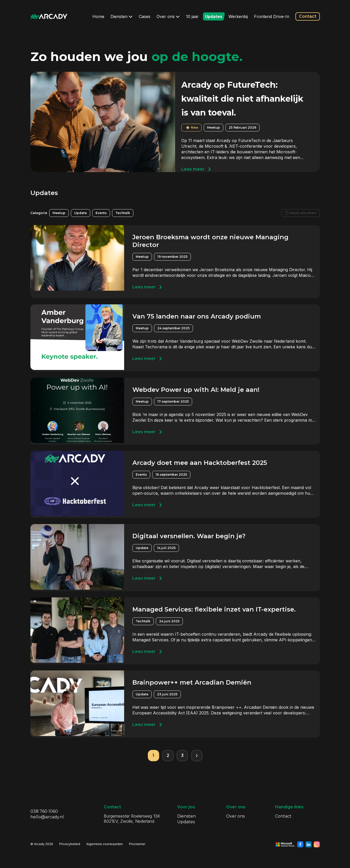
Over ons (168, 16)
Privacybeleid (70, 844)
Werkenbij (238, 16)
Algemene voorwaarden (105, 844)
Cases (145, 16)
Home (98, 16)
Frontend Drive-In (272, 16)
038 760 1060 (44, 811)
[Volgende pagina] (197, 756)
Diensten (122, 16)
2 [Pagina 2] (168, 755)
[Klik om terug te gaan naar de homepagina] (49, 16)
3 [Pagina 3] (182, 755)
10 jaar (192, 16)
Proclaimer (137, 844)
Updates (214, 16)
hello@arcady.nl (47, 817)
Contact (308, 16)
